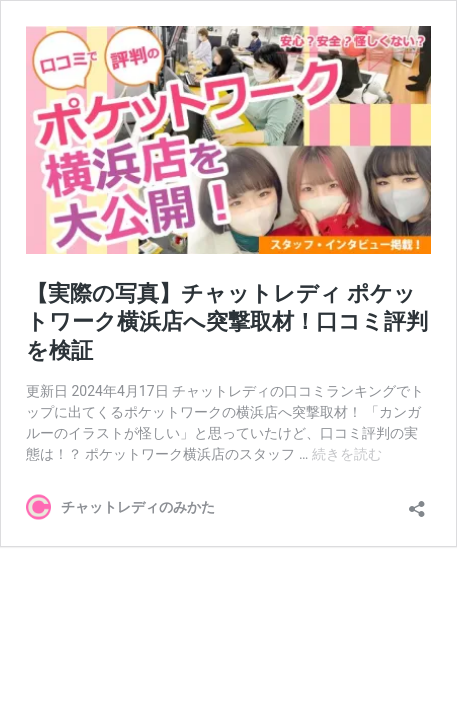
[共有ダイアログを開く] (417, 502)
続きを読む (347, 454)
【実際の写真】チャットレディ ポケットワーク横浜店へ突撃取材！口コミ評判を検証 (227, 322)
